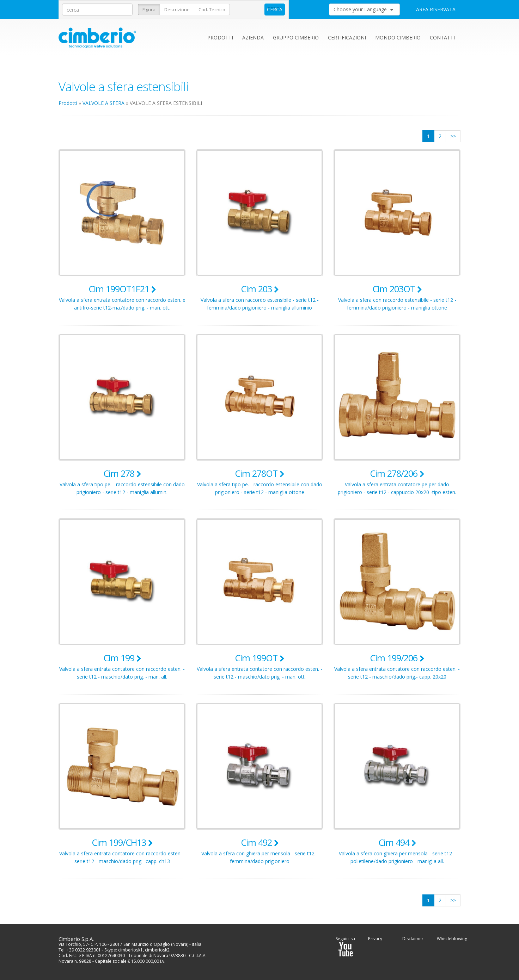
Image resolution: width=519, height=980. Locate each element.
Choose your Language (363, 9)
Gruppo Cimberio (296, 38)
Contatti (442, 38)
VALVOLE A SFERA (103, 103)
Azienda (253, 38)
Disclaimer (413, 939)
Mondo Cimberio (398, 38)
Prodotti (220, 38)
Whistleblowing (452, 939)
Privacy (375, 939)
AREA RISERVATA (436, 9)
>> (453, 136)
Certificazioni (347, 38)
